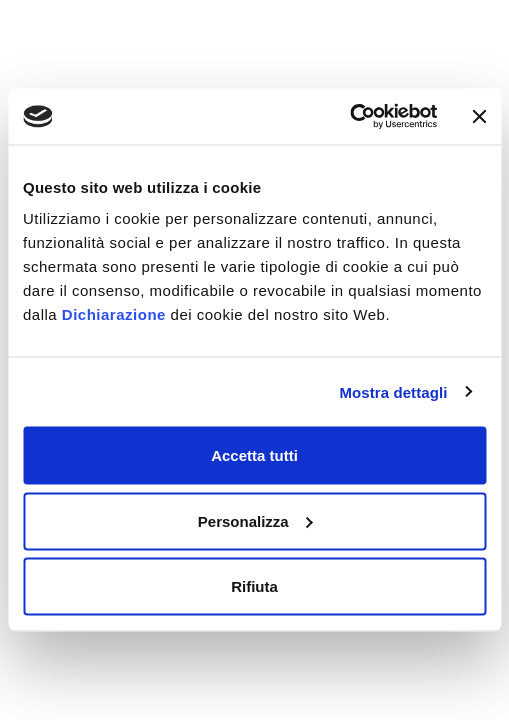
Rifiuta (254, 586)
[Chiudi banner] (479, 116)
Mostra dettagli (393, 391)
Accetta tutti (254, 455)
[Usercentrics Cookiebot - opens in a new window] (349, 117)
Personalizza (255, 520)
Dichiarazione (114, 314)
